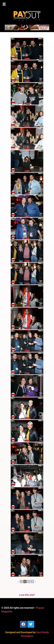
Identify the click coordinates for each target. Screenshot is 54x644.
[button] (27, 4)
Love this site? (27, 595)
